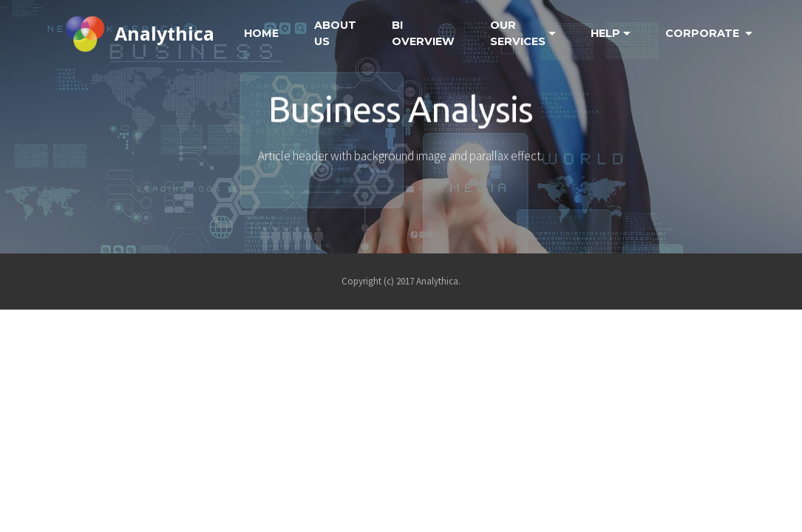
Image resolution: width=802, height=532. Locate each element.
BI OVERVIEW (423, 33)
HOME (261, 33)
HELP (605, 33)
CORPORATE (704, 33)
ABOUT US (335, 33)
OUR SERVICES (518, 33)
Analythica (164, 33)
